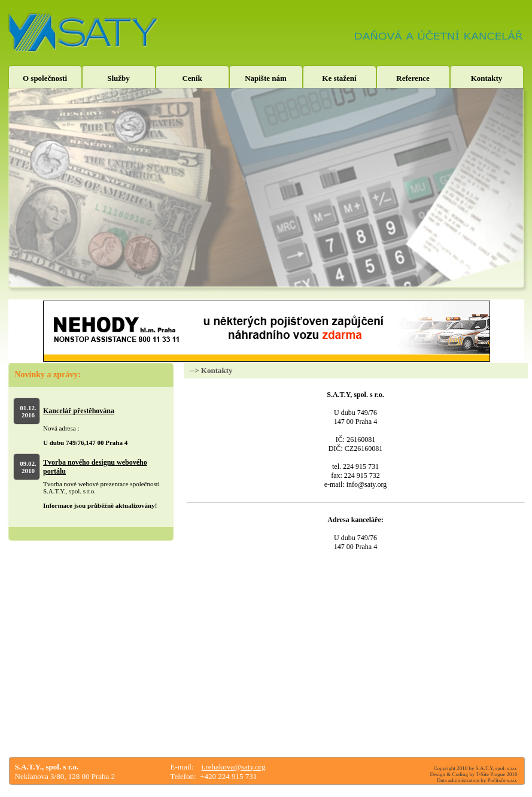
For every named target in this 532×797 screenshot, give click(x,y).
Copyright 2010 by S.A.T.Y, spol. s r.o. (476, 768)
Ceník (192, 78)
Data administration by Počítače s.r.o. (477, 780)
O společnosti (45, 78)
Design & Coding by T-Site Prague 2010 (474, 774)
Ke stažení (339, 78)
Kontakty (487, 78)
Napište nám (266, 78)
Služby (118, 78)
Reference (413, 78)
